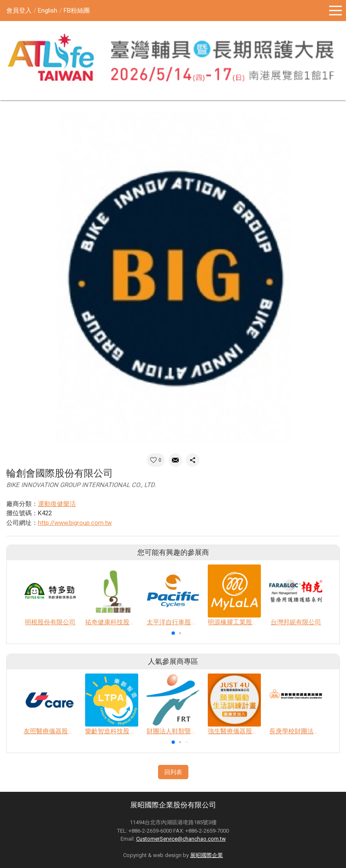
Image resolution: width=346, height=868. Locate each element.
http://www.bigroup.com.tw (75, 523)
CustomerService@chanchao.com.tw (181, 839)
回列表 (173, 772)
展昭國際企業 (207, 855)
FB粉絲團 (77, 11)
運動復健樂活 (57, 504)
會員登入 (19, 11)
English (48, 11)
